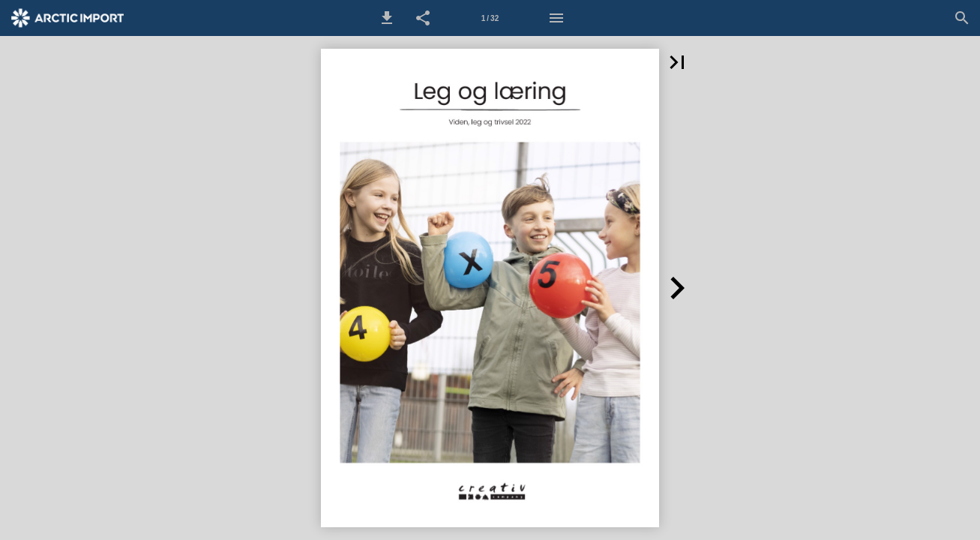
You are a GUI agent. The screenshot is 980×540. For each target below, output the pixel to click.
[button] (387, 18)
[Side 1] (490, 18)
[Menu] (556, 18)
